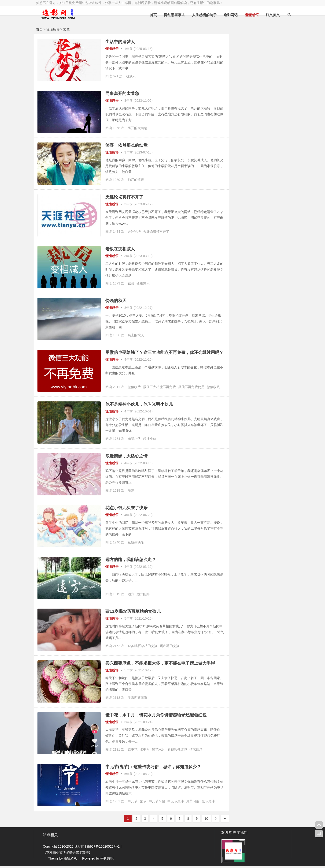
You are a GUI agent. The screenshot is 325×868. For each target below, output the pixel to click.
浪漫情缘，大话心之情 (126, 458)
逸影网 (79, 849)
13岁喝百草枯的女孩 (143, 648)
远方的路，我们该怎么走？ (131, 562)
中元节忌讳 (176, 804)
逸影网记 (227, 15)
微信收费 (134, 391)
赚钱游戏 (70, 861)
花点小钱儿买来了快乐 (126, 510)
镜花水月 (159, 752)
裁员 (131, 283)
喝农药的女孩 (170, 648)
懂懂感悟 (248, 15)
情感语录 (196, 752)
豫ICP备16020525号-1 (103, 849)
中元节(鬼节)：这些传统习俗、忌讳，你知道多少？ (153, 769)
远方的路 (143, 596)
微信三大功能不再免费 (159, 391)
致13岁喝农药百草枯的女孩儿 (133, 614)
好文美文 (269, 15)
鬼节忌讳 (208, 804)
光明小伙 (134, 441)
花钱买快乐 (136, 545)
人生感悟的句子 (201, 15)
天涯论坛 (134, 232)
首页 (150, 15)
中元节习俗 (157, 804)
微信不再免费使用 (191, 391)
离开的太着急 (137, 128)
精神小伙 (150, 441)
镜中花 (133, 752)
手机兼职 (107, 861)
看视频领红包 (177, 752)
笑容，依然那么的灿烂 (126, 145)
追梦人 (131, 76)
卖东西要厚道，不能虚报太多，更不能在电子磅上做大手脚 (160, 666)
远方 (131, 596)
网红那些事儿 (171, 15)
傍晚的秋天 (116, 301)
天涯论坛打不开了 (156, 232)
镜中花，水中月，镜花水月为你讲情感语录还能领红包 (156, 717)
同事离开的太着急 (122, 94)
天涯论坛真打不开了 (124, 197)
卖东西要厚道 (137, 700)
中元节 (133, 804)
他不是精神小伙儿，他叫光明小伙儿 (139, 407)
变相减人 (143, 283)
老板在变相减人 (120, 249)
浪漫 (131, 493)
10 (198, 821)
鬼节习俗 (193, 804)
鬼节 (143, 804)
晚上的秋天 (136, 335)
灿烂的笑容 (136, 180)
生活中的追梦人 (120, 42)
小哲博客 (63, 855)
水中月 (145, 752)
